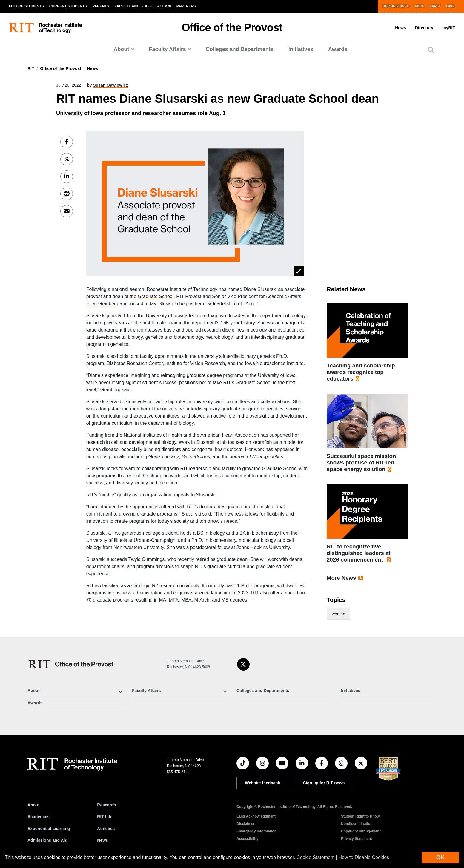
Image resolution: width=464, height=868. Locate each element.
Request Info (396, 6)
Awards (338, 49)
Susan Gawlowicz (110, 85)
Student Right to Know (360, 816)
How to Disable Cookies (364, 857)
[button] (431, 50)
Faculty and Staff (133, 6)
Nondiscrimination (357, 824)
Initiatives (301, 49)
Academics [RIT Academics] (39, 817)
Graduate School (156, 296)
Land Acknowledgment (256, 816)
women (338, 614)
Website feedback (262, 783)
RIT (31, 68)
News (401, 28)
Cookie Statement (315, 857)
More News (341, 578)
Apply (435, 6)
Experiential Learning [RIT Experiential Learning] (49, 829)
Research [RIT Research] (106, 805)
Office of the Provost (232, 28)
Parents (101, 6)
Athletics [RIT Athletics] (106, 829)
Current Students (68, 6)
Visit (419, 6)
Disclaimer (246, 824)
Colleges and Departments (240, 49)
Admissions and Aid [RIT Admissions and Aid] (47, 840)
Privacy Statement (357, 839)
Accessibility (247, 839)
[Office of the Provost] (72, 664)
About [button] (121, 49)
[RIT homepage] (45, 28)
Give (450, 6)
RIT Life (105, 817)
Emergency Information (256, 831)
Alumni (164, 6)
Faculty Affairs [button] (167, 49)
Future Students (26, 6)
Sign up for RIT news (324, 783)
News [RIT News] (103, 840)
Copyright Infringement (361, 831)
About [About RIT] (33, 805)
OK (440, 857)
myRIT (449, 28)
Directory (424, 28)
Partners (186, 6)
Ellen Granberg (102, 304)
